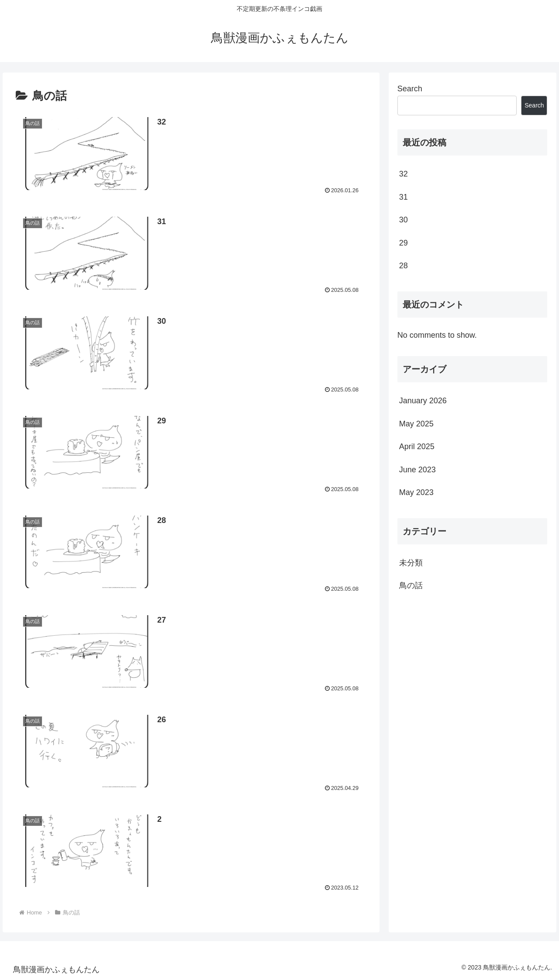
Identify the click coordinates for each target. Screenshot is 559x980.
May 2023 (416, 492)
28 (404, 266)
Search (410, 89)
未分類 (411, 563)
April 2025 (417, 447)
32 (404, 174)
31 (404, 197)
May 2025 (416, 424)
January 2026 (423, 401)
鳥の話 (411, 585)
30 (404, 220)
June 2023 (418, 470)
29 (404, 243)
